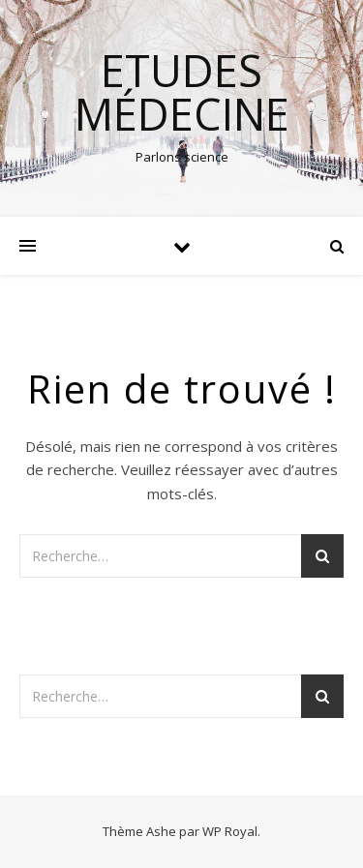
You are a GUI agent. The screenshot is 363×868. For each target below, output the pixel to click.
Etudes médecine (182, 92)
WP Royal (230, 831)
